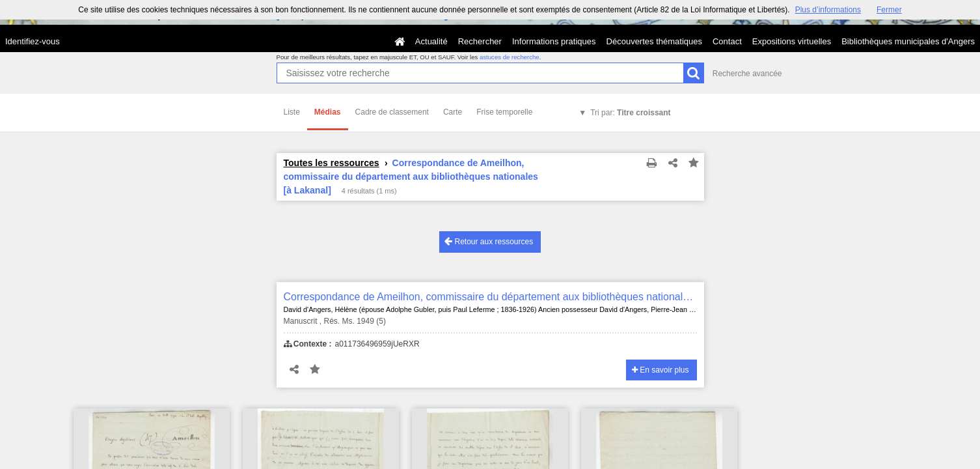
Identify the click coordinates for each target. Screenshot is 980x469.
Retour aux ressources (489, 241)
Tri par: (630, 113)
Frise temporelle (504, 112)
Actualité (431, 41)
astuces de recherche (510, 57)
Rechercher (480, 41)
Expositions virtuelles (792, 41)
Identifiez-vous (33, 41)
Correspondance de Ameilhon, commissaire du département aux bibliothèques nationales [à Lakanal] (490, 297)
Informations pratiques (554, 41)
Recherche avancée (747, 74)
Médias (328, 112)
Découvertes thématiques (654, 41)
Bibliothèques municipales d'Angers (908, 41)
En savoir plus (660, 370)
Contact (727, 41)
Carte (453, 112)
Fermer (889, 10)
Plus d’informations (828, 10)
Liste (292, 112)
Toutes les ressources (332, 163)
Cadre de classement (392, 112)
